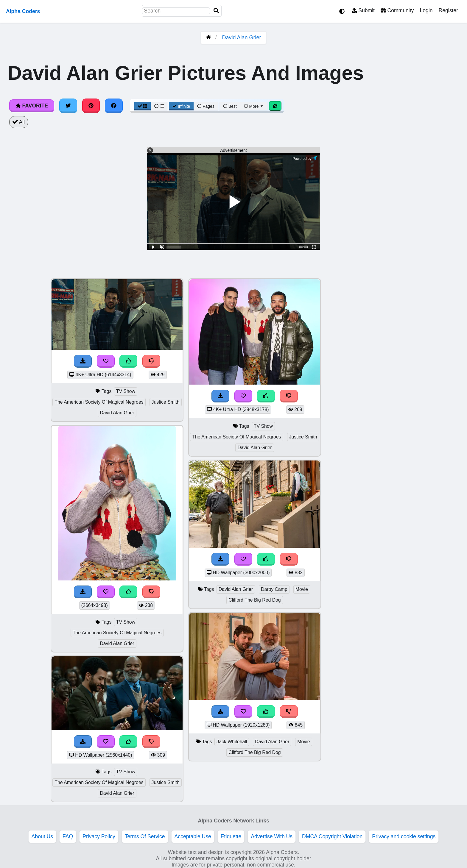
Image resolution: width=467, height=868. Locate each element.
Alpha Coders (23, 11)
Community (397, 10)
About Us (42, 836)
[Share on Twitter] (68, 106)
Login (426, 10)
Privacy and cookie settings (404, 836)
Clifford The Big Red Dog (254, 600)
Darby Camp (274, 589)
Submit (363, 10)
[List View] (159, 106)
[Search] (216, 11)
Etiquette (231, 836)
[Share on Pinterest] (91, 106)
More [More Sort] (254, 106)
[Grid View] (143, 106)
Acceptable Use (193, 836)
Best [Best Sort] (230, 106)
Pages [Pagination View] (206, 106)
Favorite (32, 106)
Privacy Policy (99, 836)
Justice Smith (166, 402)
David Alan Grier (241, 38)
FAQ (68, 836)
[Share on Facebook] (114, 106)
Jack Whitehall (232, 742)
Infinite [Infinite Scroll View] (181, 106)
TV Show (126, 391)
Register (448, 10)
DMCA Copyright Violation (332, 836)
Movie (302, 589)
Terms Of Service (145, 836)
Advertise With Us (272, 836)
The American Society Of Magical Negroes (99, 402)
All (19, 122)
